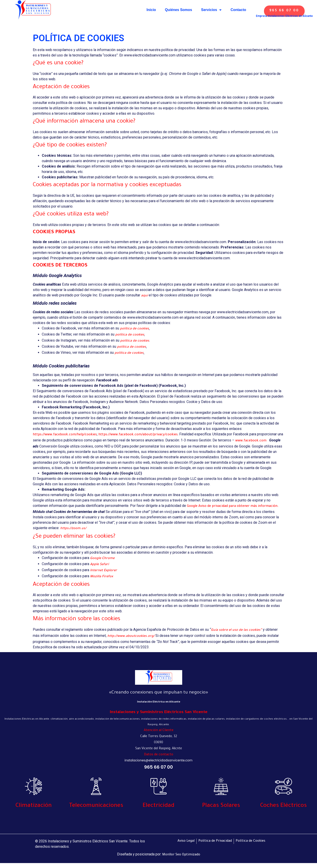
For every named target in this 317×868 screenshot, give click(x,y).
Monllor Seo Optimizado (181, 855)
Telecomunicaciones (96, 806)
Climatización (34, 806)
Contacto (238, 10)
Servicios (211, 10)
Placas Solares (221, 806)
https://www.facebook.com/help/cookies (65, 435)
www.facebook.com (251, 441)
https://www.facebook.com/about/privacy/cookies (138, 435)
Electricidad (158, 806)
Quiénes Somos (178, 10)
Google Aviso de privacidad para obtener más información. (233, 506)
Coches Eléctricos (283, 806)
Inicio (151, 10)
